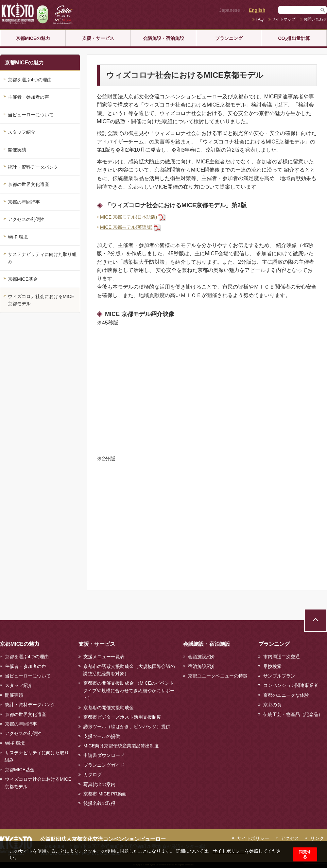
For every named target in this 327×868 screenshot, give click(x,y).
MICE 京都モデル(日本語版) (129, 217)
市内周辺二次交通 (282, 657)
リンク (317, 838)
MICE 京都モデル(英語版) (126, 227)
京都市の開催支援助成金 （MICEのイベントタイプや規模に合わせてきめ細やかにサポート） (129, 690)
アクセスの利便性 (26, 219)
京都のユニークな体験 (286, 695)
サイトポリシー (229, 851)
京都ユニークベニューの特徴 (218, 676)
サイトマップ (284, 19)
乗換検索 (272, 666)
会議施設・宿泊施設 (163, 38)
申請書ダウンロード (104, 755)
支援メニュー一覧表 (104, 657)
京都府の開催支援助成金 (109, 708)
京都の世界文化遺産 (28, 184)
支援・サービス (98, 38)
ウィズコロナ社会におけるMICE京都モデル (41, 300)
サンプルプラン (279, 676)
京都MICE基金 (23, 279)
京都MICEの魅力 (33, 38)
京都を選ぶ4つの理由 (30, 80)
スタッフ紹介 (22, 132)
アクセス (290, 838)
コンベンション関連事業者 (291, 685)
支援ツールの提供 (102, 736)
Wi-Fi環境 (18, 237)
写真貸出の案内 (99, 784)
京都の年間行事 (24, 202)
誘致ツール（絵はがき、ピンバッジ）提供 (127, 726)
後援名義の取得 (99, 803)
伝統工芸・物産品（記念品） (293, 714)
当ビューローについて (31, 115)
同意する (305, 854)
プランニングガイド (104, 765)
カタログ (93, 775)
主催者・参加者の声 (28, 97)
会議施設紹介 (202, 657)
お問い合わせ (315, 19)
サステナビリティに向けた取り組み (42, 258)
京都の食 (272, 705)
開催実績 (17, 150)
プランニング (229, 38)
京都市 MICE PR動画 (105, 794)
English (257, 10)
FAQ (260, 19)
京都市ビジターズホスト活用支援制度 (122, 717)
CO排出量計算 (294, 39)
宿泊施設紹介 (202, 666)
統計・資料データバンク (33, 167)
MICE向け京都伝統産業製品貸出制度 (121, 746)
